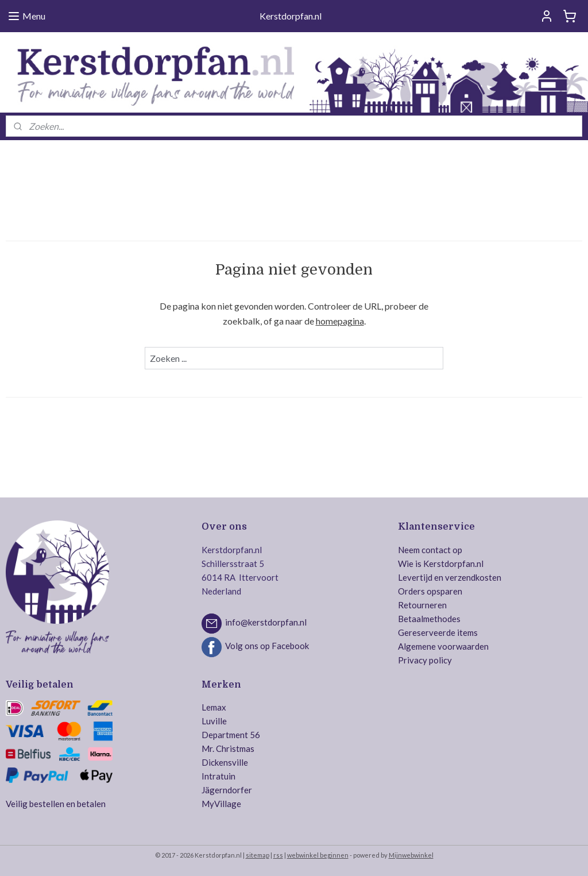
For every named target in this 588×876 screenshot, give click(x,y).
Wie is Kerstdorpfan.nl (441, 564)
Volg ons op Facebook (267, 646)
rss (278, 855)
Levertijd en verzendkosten (450, 577)
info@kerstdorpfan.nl (266, 622)
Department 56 (231, 735)
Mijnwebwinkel (411, 855)
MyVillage (221, 804)
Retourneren (422, 605)
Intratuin (218, 776)
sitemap (258, 855)
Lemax (214, 707)
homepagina (340, 321)
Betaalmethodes (429, 619)
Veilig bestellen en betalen (56, 804)
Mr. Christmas (228, 748)
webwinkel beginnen (318, 855)
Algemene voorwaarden (443, 646)
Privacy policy (425, 660)
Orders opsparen (430, 591)
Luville (214, 721)
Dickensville (225, 762)
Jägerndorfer (227, 790)
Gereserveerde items (438, 632)
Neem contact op (430, 550)
